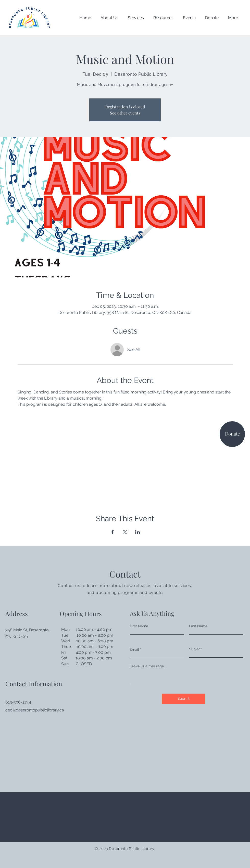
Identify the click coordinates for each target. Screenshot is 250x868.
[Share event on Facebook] (113, 532)
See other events (125, 113)
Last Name (198, 626)
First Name (139, 626)
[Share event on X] (125, 532)
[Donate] (232, 434)
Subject (195, 649)
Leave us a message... (148, 666)
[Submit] (183, 699)
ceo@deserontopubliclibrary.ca (35, 710)
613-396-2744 (18, 702)
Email (134, 649)
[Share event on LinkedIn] (138, 532)
